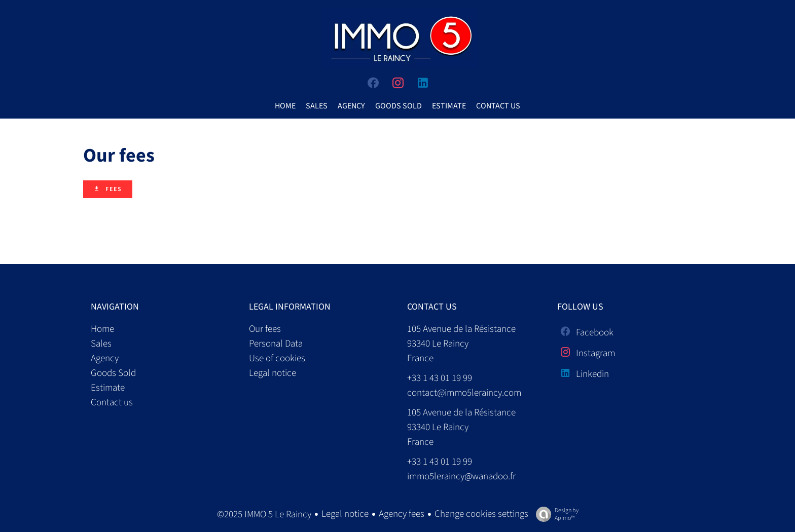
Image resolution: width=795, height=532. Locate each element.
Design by (555, 514)
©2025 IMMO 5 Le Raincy (264, 515)
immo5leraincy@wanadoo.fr (461, 477)
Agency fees (402, 514)
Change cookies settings (481, 514)
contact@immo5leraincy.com (464, 393)
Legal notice (345, 514)
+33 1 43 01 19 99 (440, 378)
